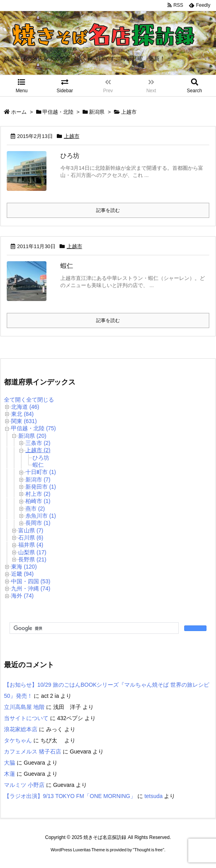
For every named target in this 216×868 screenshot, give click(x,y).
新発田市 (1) (41, 487)
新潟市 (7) (38, 480)
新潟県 (97, 112)
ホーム (19, 112)
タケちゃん (18, 740)
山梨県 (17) (32, 552)
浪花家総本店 (21, 729)
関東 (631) (24, 421)
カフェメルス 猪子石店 (33, 751)
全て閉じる (40, 400)
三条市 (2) (38, 443)
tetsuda (154, 796)
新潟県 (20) (32, 436)
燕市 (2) (35, 509)
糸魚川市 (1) (41, 516)
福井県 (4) (31, 545)
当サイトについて (26, 718)
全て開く (15, 400)
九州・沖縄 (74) (31, 588)
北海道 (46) (25, 407)
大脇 (10, 763)
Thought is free (148, 858)
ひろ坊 (70, 156)
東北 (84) (22, 414)
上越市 (72, 136)
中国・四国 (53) (31, 581)
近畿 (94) (22, 574)
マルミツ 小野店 (24, 785)
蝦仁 (67, 266)
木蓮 (10, 774)
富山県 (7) (31, 530)
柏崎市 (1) (38, 501)
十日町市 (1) (41, 472)
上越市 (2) (38, 450)
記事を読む (108, 210)
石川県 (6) (31, 538)
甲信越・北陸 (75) (34, 428)
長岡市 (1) (38, 523)
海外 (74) (22, 596)
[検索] (93, 628)
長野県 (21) (32, 559)
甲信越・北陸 (58, 112)
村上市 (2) (38, 494)
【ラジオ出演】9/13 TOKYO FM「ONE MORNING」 (70, 796)
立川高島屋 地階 (24, 707)
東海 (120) (24, 567)
